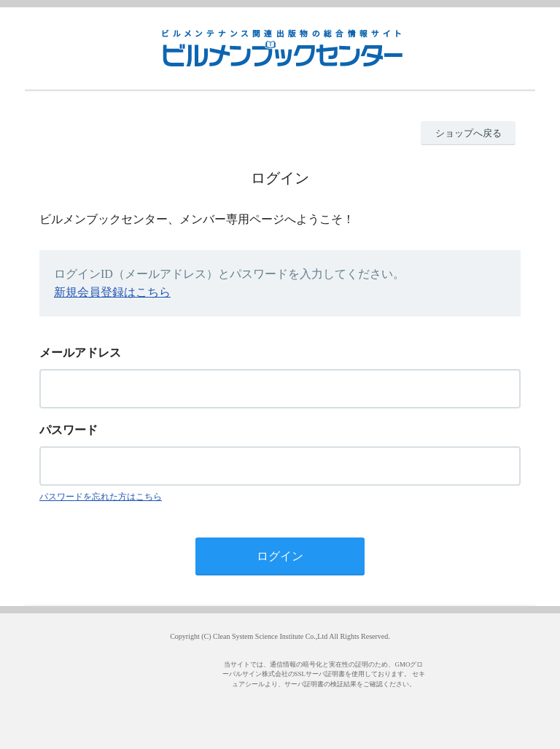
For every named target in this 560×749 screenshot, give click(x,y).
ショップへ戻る (468, 133)
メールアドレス (80, 353)
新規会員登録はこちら (112, 292)
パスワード (69, 430)
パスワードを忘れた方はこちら (101, 497)
